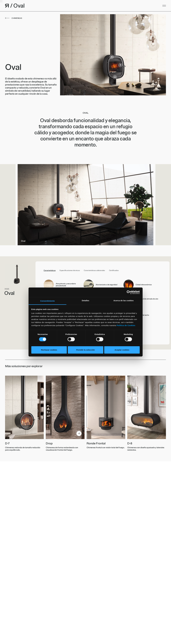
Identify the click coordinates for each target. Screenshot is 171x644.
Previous (43, 205)
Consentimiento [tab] (47, 301)
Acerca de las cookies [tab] (124, 301)
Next (128, 205)
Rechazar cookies (49, 350)
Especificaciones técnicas (70, 271)
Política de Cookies (126, 325)
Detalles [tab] (85, 301)
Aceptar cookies (122, 350)
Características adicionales (94, 271)
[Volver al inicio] (53, 6)
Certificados (114, 271)
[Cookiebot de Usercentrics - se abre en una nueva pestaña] (129, 292)
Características (50, 271)
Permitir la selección (86, 350)
